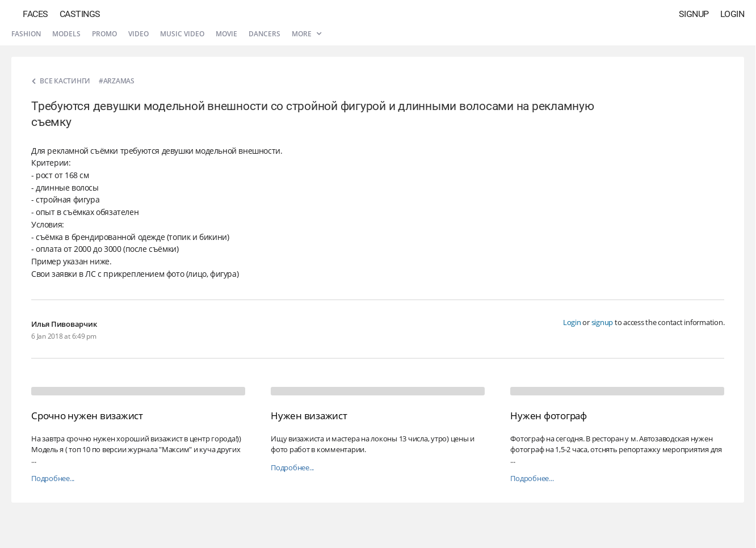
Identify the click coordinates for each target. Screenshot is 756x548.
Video (138, 34)
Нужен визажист (309, 416)
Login (732, 14)
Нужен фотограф (549, 416)
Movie (226, 34)
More (306, 34)
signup (602, 322)
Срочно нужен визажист (87, 416)
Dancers (264, 34)
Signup (694, 14)
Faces (35, 14)
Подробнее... (53, 479)
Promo (104, 34)
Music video (182, 34)
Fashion (26, 34)
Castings (80, 14)
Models (66, 34)
